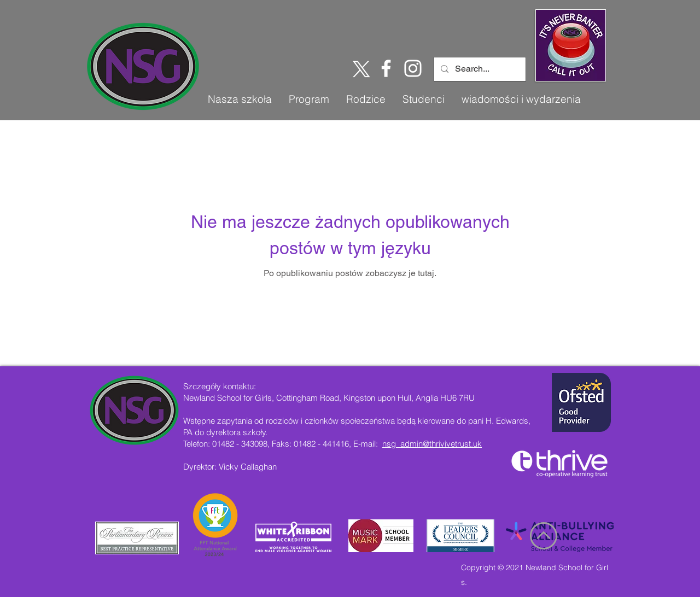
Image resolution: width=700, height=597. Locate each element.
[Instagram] (413, 68)
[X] (359, 68)
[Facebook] (386, 68)
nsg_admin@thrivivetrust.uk (432, 444)
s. (464, 582)
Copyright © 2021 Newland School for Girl (535, 567)
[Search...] (479, 69)
